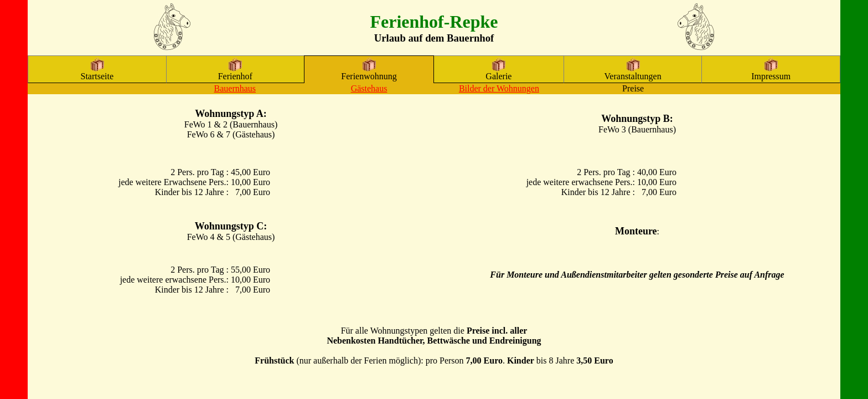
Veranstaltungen (633, 72)
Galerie (498, 72)
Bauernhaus (235, 88)
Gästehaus (369, 88)
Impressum (771, 72)
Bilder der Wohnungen (499, 88)
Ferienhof (235, 72)
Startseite (97, 72)
